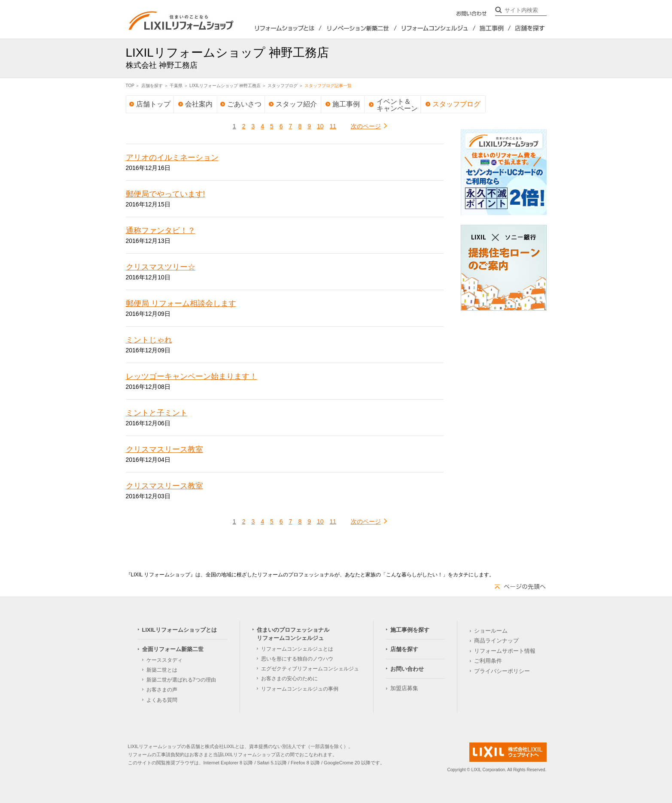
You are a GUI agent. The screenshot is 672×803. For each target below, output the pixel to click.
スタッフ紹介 (296, 104)
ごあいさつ (244, 104)
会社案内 (199, 104)
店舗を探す (529, 28)
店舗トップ (153, 104)
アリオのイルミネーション (172, 158)
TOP (130, 86)
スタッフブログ (283, 86)
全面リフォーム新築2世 (359, 28)
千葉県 (176, 86)
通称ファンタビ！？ (161, 230)
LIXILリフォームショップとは (278, 28)
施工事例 (346, 104)
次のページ (366, 126)
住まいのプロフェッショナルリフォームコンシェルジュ (436, 28)
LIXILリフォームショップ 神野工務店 (225, 86)
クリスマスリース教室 (164, 449)
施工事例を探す (493, 28)
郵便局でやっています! (166, 194)
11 (333, 126)
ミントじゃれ (149, 340)
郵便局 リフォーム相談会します (181, 303)
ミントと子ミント (157, 413)
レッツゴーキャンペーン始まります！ (192, 376)
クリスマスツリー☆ (161, 267)
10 (320, 126)
